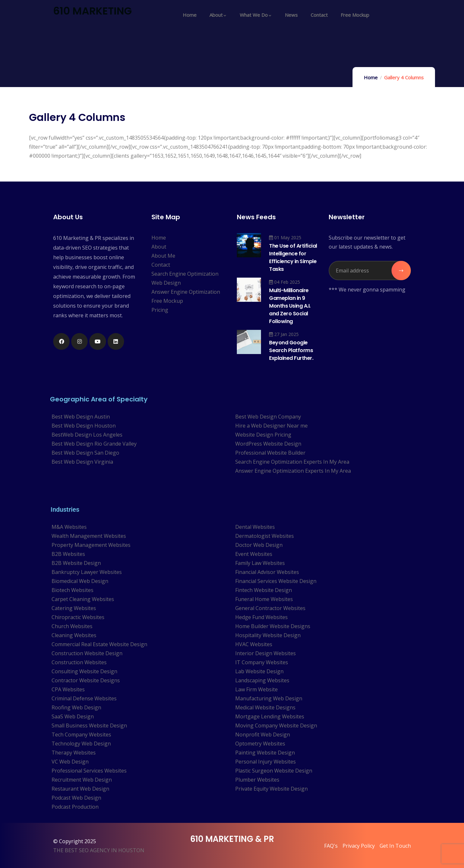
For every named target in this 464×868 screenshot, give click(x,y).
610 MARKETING (92, 11)
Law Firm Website (256, 689)
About (159, 247)
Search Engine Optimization (185, 274)
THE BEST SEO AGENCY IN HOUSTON (99, 850)
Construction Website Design (87, 653)
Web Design (166, 283)
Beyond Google (291, 350)
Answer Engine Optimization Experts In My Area (293, 471)
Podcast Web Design (76, 798)
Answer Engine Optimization (186, 292)
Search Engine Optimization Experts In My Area (292, 462)
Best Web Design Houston (84, 426)
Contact (161, 265)
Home (371, 77)
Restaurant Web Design (80, 789)
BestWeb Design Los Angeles (87, 435)
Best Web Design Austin (81, 417)
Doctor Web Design (259, 545)
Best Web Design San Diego (85, 453)
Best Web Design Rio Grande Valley (94, 444)
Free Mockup (167, 301)
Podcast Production (75, 807)
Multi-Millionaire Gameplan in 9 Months (290, 306)
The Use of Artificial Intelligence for (293, 257)
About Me (163, 256)
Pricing (160, 310)
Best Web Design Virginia (82, 462)
